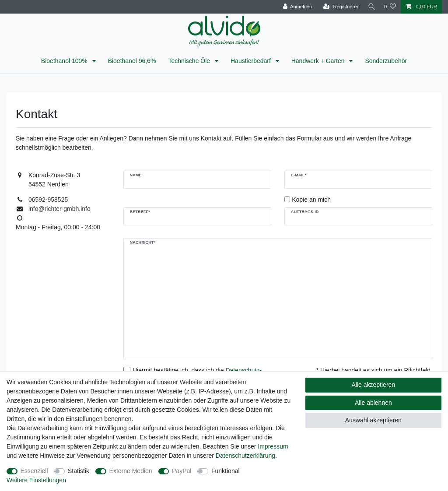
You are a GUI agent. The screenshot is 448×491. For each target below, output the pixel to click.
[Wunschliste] (390, 7)
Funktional (226, 471)
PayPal (182, 471)
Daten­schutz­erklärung (245, 456)
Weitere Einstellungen (36, 480)
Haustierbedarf (252, 61)
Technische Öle (190, 61)
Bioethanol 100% (65, 61)
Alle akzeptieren (374, 385)
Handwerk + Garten (319, 61)
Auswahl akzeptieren (373, 420)
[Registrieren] (338, 7)
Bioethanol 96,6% (132, 61)
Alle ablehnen (373, 403)
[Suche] (371, 7)
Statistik (79, 471)
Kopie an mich (311, 200)
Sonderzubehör (386, 61)
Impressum (273, 446)
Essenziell (34, 471)
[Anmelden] (295, 7)
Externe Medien (131, 471)
